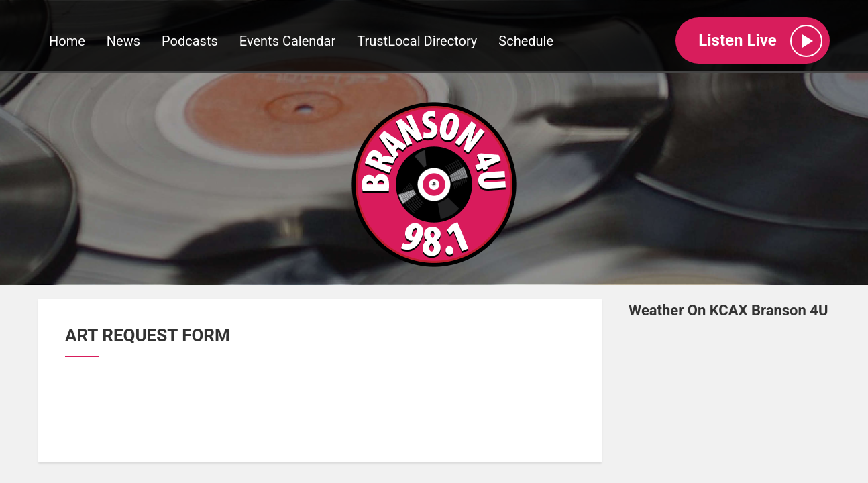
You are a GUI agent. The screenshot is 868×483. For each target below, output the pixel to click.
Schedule (526, 41)
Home (67, 41)
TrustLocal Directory (417, 41)
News (123, 41)
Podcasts (190, 41)
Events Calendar (288, 41)
